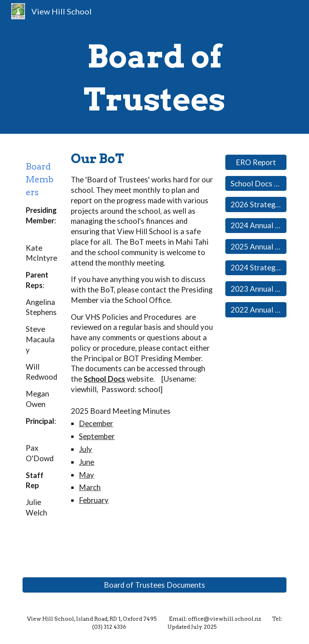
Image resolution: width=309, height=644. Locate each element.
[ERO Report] (256, 162)
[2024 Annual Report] (256, 226)
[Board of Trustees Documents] (154, 585)
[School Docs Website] (256, 183)
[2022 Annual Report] (256, 310)
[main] (154, 78)
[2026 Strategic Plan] (256, 204)
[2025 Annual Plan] (256, 246)
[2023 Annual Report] (256, 289)
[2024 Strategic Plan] (256, 268)
